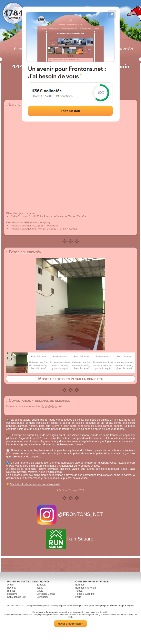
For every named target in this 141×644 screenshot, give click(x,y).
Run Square (70, 539)
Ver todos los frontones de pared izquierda (35, 484)
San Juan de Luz (17, 597)
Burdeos (80, 585)
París (78, 597)
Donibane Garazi (46, 594)
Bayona (12, 588)
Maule (40, 591)
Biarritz (11, 591)
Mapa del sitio (51, 606)
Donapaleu (42, 597)
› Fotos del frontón (24, 252)
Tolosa (79, 591)
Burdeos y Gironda (85, 588)
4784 (13, 13)
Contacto (84, 606)
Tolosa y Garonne (85, 594)
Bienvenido (37, 606)
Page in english (127, 606)
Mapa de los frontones (68, 606)
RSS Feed (95, 606)
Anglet (11, 585)
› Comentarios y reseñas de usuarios (38, 400)
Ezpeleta (41, 585)
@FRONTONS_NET (70, 514)
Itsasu (40, 588)
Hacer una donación (70, 624)
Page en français (109, 606)
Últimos (21, 49)
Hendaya (12, 594)
